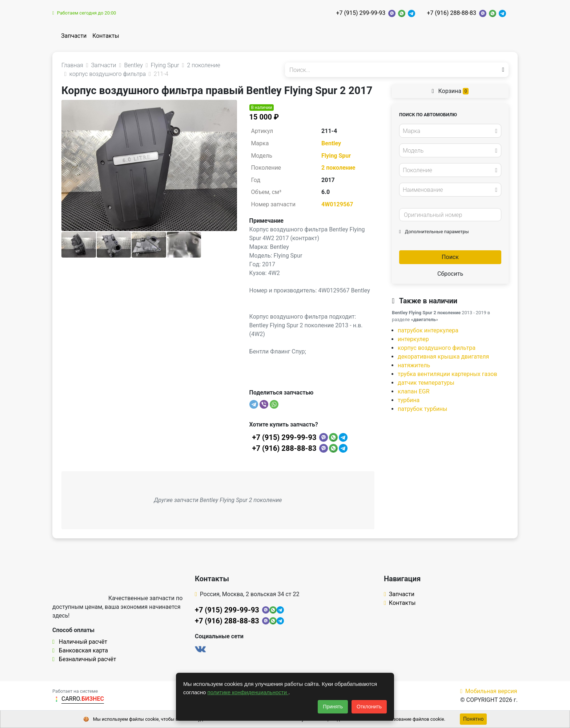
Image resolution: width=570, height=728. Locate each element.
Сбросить (450, 274)
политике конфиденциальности (248, 692)
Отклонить (369, 707)
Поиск (450, 257)
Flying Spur (336, 156)
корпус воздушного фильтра (437, 348)
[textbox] (448, 131)
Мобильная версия (489, 691)
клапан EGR (414, 391)
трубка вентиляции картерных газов (447, 374)
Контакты (106, 36)
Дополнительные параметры (434, 232)
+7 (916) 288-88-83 (451, 13)
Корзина (450, 91)
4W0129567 (337, 204)
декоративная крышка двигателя (443, 357)
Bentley (331, 143)
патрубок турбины (423, 409)
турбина (409, 400)
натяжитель (414, 365)
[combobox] (450, 131)
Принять (333, 707)
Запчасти (74, 36)
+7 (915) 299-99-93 (361, 13)
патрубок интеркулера (428, 330)
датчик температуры (426, 383)
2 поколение (338, 168)
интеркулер (413, 339)
